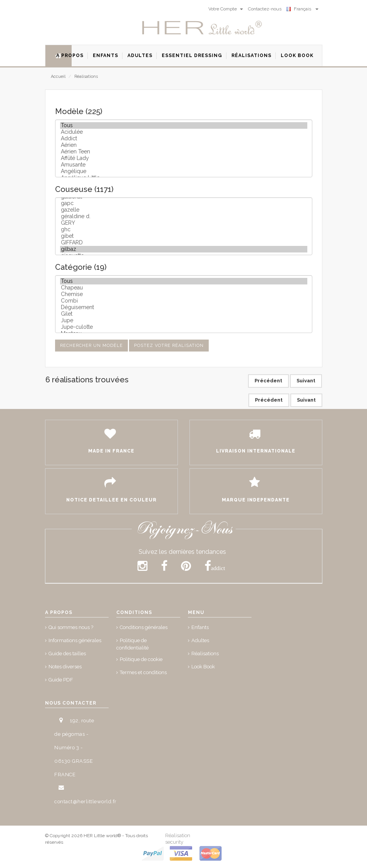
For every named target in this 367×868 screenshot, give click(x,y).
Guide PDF (61, 680)
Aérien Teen (184, 152)
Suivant (306, 381)
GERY (184, 223)
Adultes (200, 640)
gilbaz (184, 249)
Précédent (268, 381)
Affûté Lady (184, 158)
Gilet (184, 314)
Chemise (184, 294)
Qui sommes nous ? (71, 627)
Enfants (200, 627)
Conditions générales (144, 627)
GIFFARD (184, 243)
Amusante (184, 165)
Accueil (58, 77)
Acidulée (184, 132)
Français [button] (302, 9)
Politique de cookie (141, 659)
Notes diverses (65, 667)
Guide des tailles (67, 654)
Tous (184, 125)
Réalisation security (178, 839)
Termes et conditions (143, 672)
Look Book (203, 667)
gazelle (184, 210)
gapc (184, 203)
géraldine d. (184, 216)
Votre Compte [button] (226, 9)
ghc (184, 230)
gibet (184, 236)
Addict (184, 139)
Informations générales (75, 640)
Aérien (184, 145)
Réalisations (86, 77)
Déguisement (184, 307)
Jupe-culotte (184, 327)
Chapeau (184, 288)
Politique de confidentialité (132, 644)
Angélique (184, 171)
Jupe (184, 320)
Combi (184, 301)
